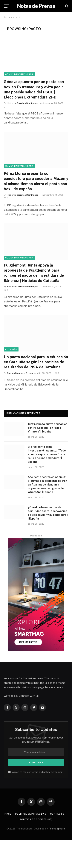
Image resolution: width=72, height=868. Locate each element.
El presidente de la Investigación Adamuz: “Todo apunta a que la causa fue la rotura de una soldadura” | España (47, 454)
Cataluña (11, 349)
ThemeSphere (57, 829)
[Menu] (6, 6)
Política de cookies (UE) (36, 819)
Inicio (8, 814)
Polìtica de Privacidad (31, 814)
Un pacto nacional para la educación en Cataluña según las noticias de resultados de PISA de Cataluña (36, 362)
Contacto (57, 814)
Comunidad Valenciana (19, 74)
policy (47, 772)
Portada (8, 17)
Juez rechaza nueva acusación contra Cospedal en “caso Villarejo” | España (48, 428)
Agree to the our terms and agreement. (36, 772)
